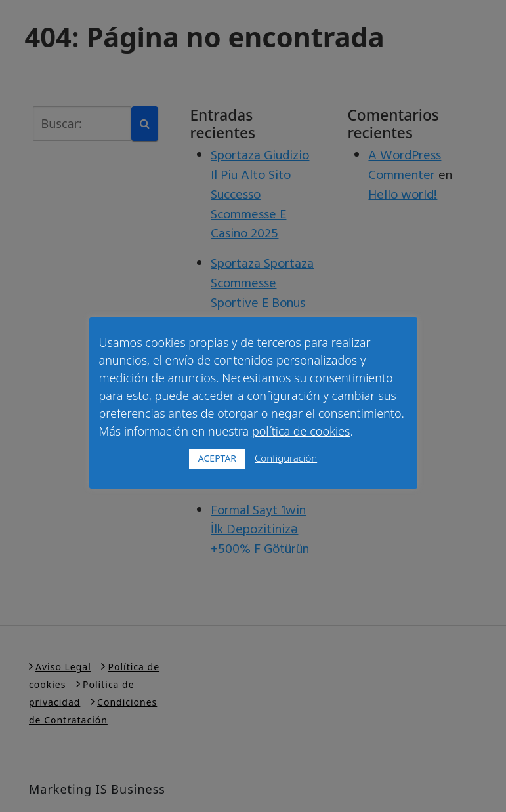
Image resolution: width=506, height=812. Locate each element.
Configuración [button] (286, 458)
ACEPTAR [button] (217, 458)
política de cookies (301, 431)
